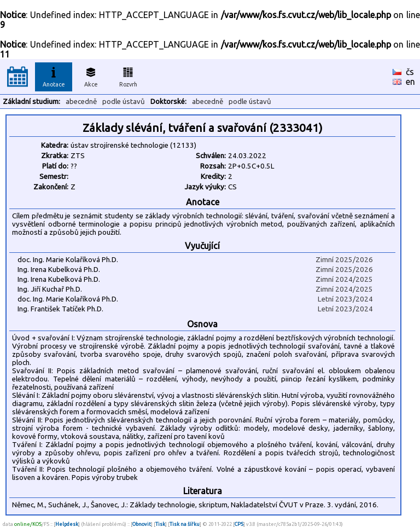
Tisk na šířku (185, 524)
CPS (239, 524)
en (410, 82)
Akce (91, 76)
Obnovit (142, 524)
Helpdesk (67, 524)
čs (410, 72)
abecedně (81, 102)
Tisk (160, 524)
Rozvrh (128, 76)
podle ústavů (124, 102)
